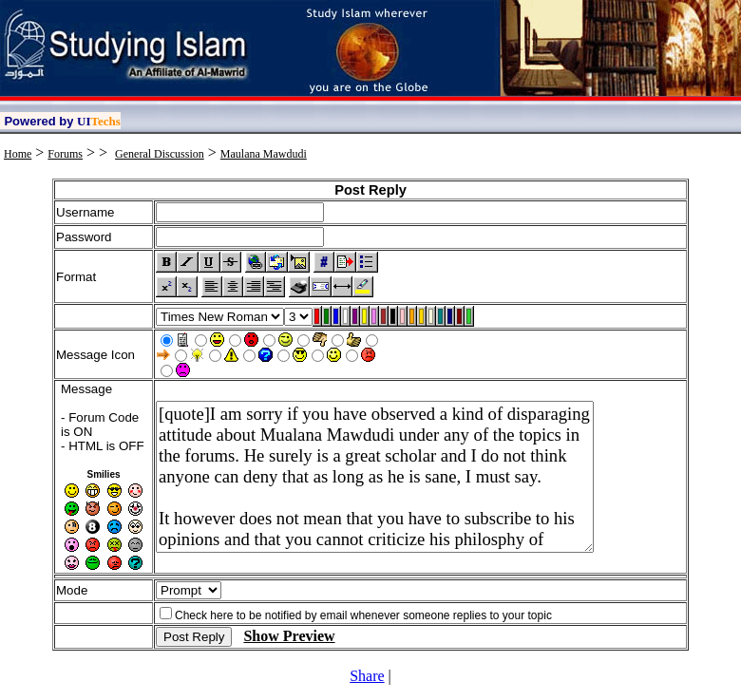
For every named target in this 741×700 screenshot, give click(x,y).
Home (18, 154)
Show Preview (289, 636)
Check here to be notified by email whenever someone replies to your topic (363, 615)
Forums (65, 154)
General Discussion (160, 154)
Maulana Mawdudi (264, 154)
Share (367, 676)
